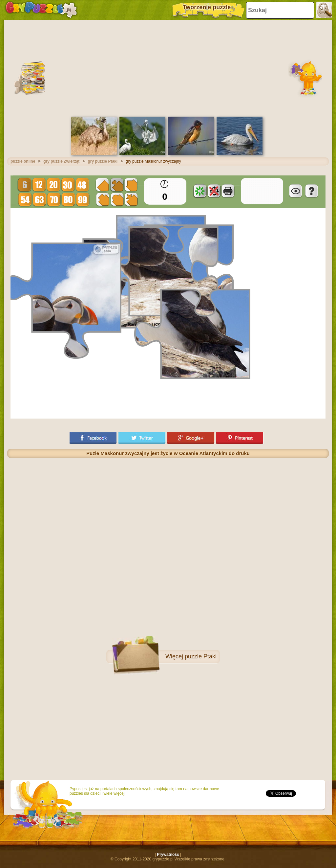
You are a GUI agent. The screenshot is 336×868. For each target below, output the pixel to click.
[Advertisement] (168, 67)
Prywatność (168, 855)
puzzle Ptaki (201, 656)
